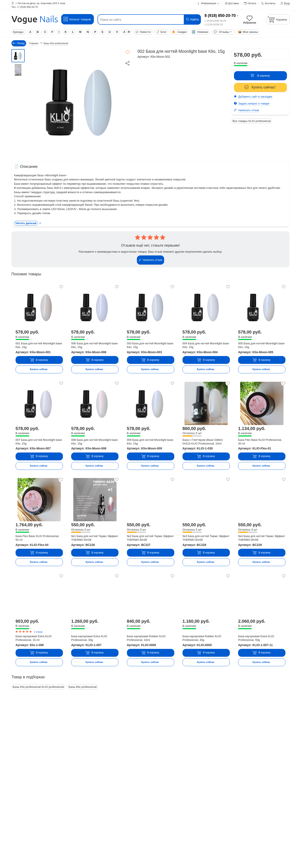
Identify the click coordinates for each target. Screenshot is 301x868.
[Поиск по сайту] (141, 20)
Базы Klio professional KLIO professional (38, 687)
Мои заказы (248, 32)
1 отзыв (38, 632)
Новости (143, 32)
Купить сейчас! (260, 87)
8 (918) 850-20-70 (220, 16)
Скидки (179, 32)
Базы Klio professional (83, 687)
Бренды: (18, 32)
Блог (161, 32)
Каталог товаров (77, 19)
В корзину (260, 76)
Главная (34, 43)
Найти (192, 19)
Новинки (200, 32)
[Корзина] (278, 20)
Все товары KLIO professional (252, 121)
